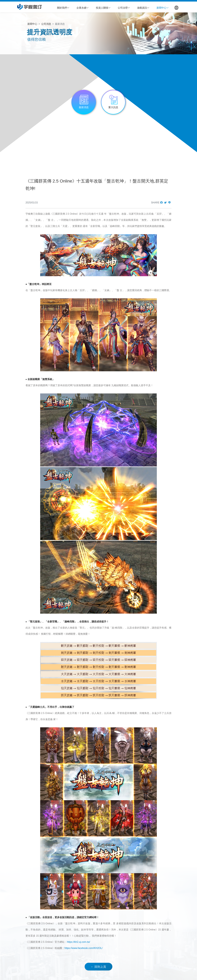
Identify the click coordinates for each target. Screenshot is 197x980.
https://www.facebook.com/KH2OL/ (83, 948)
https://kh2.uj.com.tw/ (78, 942)
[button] (63, 8)
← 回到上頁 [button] (98, 967)
